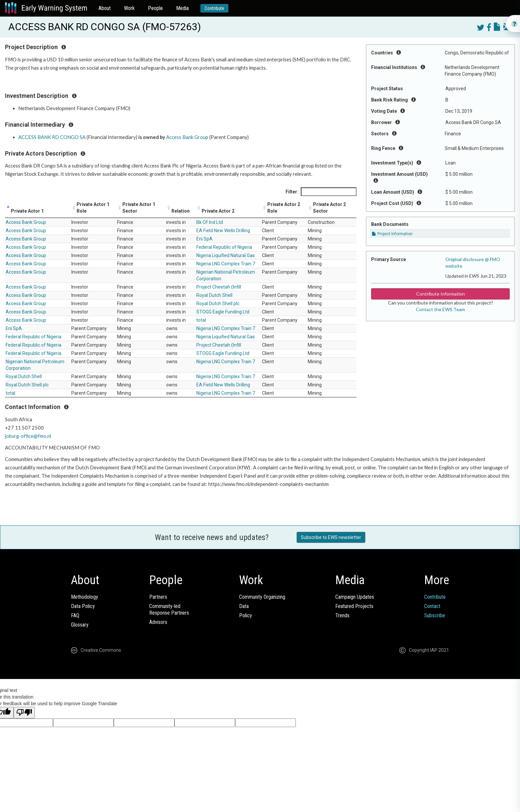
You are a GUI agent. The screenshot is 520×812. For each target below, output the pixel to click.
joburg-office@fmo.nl (28, 436)
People (155, 8)
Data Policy (83, 606)
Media (182, 8)
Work (129, 8)
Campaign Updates (355, 597)
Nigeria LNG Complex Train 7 (226, 264)
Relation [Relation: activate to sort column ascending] (181, 211)
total (201, 320)
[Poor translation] (24, 713)
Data (244, 606)
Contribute (214, 8)
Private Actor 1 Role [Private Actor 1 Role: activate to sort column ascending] (93, 208)
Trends (342, 615)
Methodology (85, 597)
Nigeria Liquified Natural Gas (226, 255)
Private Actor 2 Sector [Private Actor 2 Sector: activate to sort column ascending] (329, 208)
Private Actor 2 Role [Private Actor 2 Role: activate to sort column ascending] (284, 208)
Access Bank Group (187, 137)
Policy (246, 615)
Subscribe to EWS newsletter (331, 537)
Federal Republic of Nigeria (224, 247)
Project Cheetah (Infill (219, 287)
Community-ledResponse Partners (169, 609)
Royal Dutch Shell (214, 295)
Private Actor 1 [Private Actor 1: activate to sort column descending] (27, 211)
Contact (432, 606)
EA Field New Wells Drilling (223, 231)
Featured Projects (354, 606)
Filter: (321, 192)
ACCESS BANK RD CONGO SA (52, 137)
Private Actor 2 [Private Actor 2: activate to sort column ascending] (218, 211)
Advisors (158, 622)
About (105, 8)
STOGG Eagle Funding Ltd (223, 312)
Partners (158, 597)
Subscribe (435, 615)
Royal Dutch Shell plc (218, 304)
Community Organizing (262, 597)
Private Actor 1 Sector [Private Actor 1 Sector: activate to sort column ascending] (139, 208)
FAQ (75, 615)
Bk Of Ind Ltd (210, 222)
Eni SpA (204, 239)
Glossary (80, 625)
